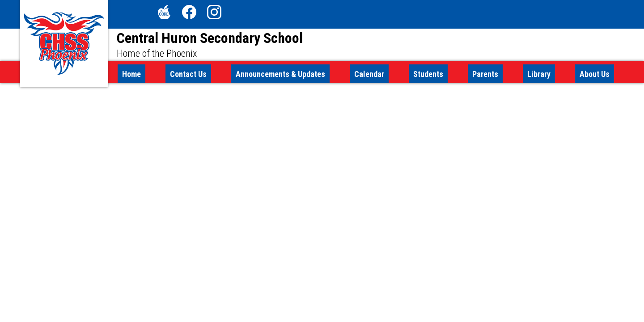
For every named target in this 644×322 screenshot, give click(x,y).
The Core (162, 14)
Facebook (189, 14)
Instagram (214, 14)
